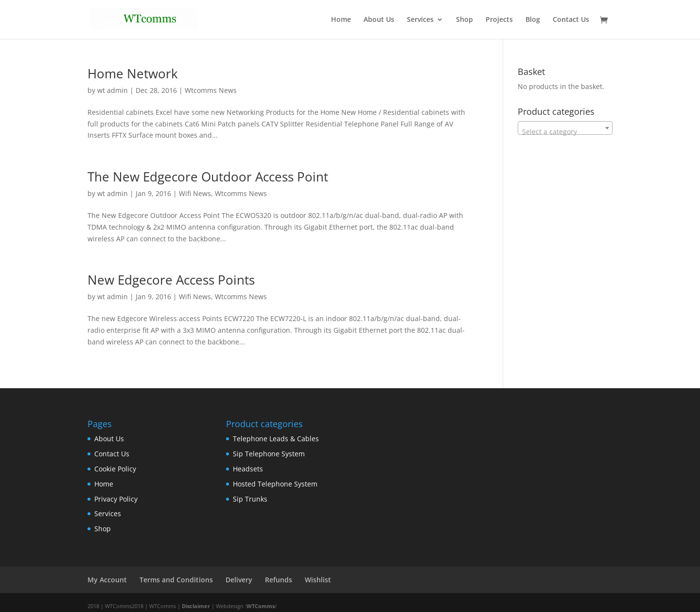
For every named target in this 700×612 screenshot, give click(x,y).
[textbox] (565, 132)
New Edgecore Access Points (171, 280)
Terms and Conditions (176, 580)
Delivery (239, 580)
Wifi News (195, 193)
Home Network (133, 73)
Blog (533, 20)
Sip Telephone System (269, 454)
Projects (499, 20)
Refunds (279, 580)
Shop (464, 20)
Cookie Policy (115, 469)
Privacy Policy (116, 499)
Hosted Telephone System (275, 484)
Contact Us (571, 20)
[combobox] (565, 128)
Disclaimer (196, 606)
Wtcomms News (211, 90)
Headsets (248, 469)
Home (341, 20)
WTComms (261, 606)
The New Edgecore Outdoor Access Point (208, 177)
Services (420, 20)
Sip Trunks (250, 499)
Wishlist (318, 580)
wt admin (113, 90)
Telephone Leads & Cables (276, 439)
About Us (379, 20)
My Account (107, 580)
